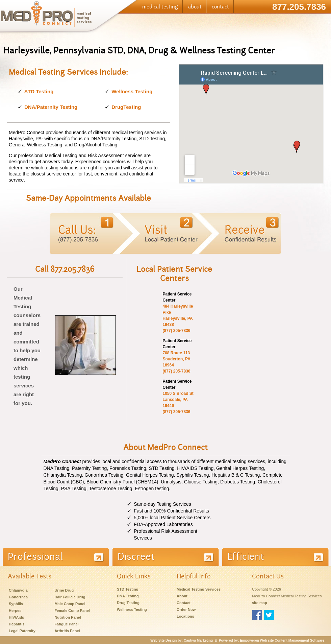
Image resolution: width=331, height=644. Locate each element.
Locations (185, 616)
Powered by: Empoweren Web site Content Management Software (272, 640)
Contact (184, 603)
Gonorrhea (18, 597)
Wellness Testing (132, 91)
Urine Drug (64, 590)
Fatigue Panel (67, 624)
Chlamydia (18, 590)
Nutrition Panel (68, 617)
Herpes (15, 611)
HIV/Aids (16, 617)
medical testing (160, 7)
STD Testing (39, 91)
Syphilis (16, 604)
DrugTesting (126, 107)
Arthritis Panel (67, 631)
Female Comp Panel (72, 611)
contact (220, 7)
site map (260, 603)
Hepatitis (17, 624)
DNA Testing (128, 596)
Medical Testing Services (199, 589)
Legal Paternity (22, 631)
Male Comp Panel (70, 604)
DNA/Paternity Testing (51, 107)
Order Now (186, 610)
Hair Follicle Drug (70, 597)
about (195, 7)
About (182, 596)
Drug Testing (128, 603)
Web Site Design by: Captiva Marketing (182, 640)
